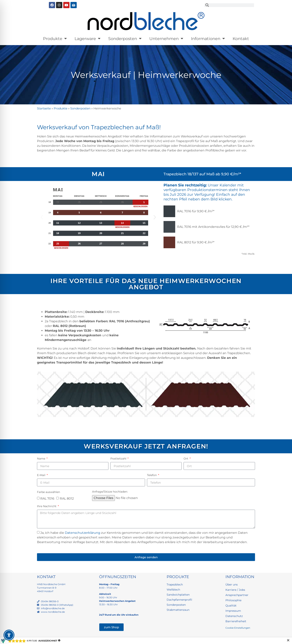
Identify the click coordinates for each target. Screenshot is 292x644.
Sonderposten (125, 39)
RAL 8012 (67, 498)
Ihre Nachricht (47, 506)
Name (41, 459)
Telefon (152, 475)
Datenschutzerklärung (83, 533)
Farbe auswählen (48, 492)
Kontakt (241, 39)
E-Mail (42, 475)
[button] (42, 217)
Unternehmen (166, 39)
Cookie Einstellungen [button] (238, 628)
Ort (186, 459)
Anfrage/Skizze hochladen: (110, 492)
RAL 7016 (47, 498)
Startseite (44, 108)
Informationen (208, 39)
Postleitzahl (119, 459)
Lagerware (88, 39)
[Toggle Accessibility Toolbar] (9, 635)
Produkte (55, 39)
